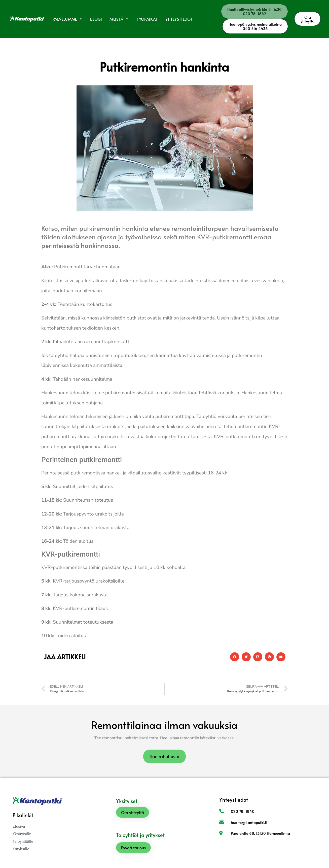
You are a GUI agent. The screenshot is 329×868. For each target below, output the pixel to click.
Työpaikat (147, 19)
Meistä (119, 19)
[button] (235, 657)
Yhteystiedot (179, 19)
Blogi (96, 19)
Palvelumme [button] (68, 19)
